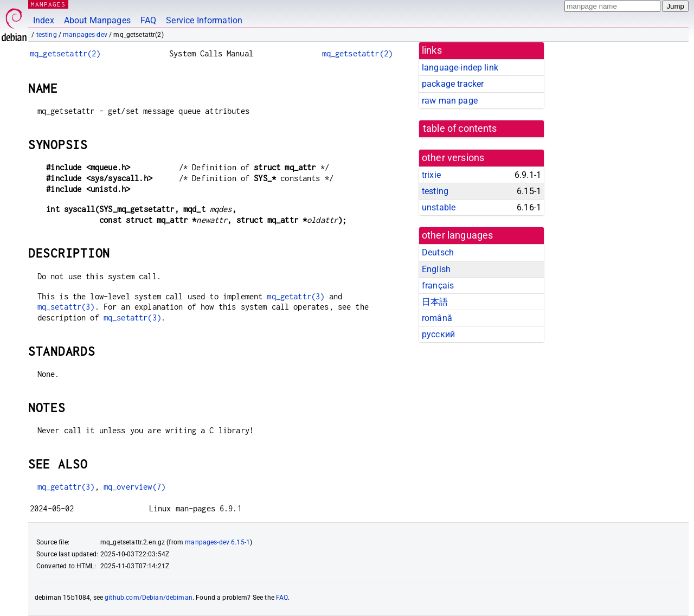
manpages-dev (85, 35)
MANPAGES (48, 4)
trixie (431, 175)
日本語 (435, 302)
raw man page (450, 101)
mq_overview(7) (134, 487)
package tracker (453, 84)
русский (438, 334)
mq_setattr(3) (66, 307)
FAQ (148, 20)
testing (47, 35)
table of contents (460, 129)
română (437, 318)
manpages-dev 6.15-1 (217, 542)
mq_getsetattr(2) (65, 53)
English (436, 269)
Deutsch (438, 252)
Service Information (204, 20)
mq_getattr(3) (295, 296)
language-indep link (460, 68)
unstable (439, 207)
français (438, 285)
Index (44, 20)
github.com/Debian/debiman (149, 598)
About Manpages (97, 20)
